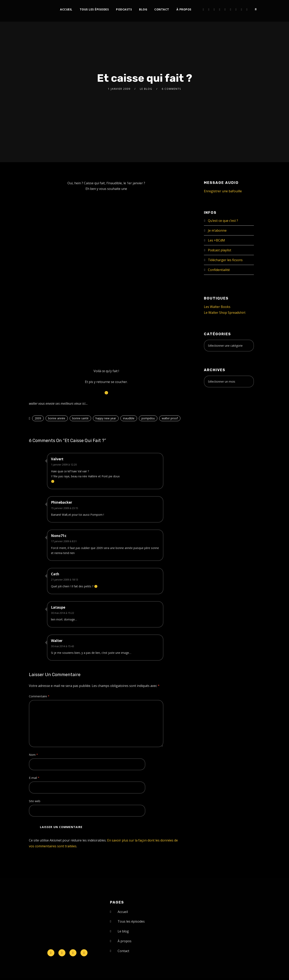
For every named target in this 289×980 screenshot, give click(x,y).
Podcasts (124, 9)
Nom (33, 755)
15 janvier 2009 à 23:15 (65, 508)
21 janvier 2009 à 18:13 (65, 580)
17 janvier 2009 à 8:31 (64, 541)
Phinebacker (62, 502)
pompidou (148, 418)
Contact (162, 9)
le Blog (146, 89)
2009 (38, 418)
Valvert (57, 459)
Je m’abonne (217, 230)
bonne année (57, 418)
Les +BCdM (216, 240)
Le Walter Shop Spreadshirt (225, 313)
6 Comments (171, 89)
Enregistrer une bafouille (223, 191)
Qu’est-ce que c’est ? (223, 221)
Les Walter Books (217, 307)
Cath (55, 574)
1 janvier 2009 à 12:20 (64, 465)
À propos (184, 9)
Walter (57, 641)
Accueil (66, 9)
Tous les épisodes (94, 9)
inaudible (129, 418)
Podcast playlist (220, 250)
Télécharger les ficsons (225, 260)
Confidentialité (219, 270)
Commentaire (39, 696)
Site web (35, 801)
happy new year (106, 418)
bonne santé (80, 418)
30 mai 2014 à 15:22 (63, 613)
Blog (143, 9)
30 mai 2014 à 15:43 (63, 646)
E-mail (34, 778)
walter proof (170, 418)
